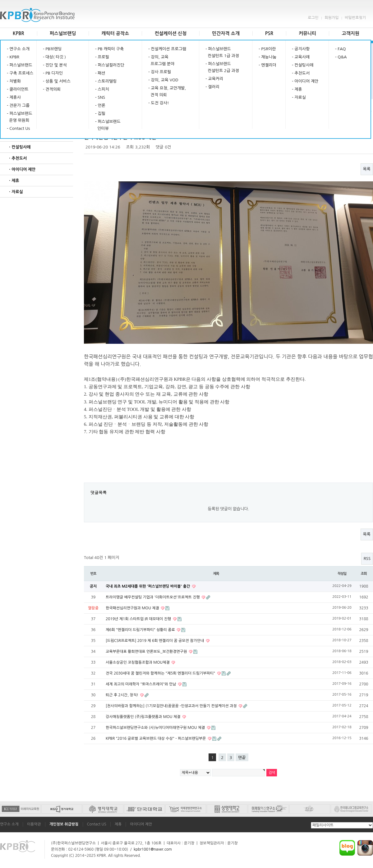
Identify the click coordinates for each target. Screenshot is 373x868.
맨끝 (242, 758)
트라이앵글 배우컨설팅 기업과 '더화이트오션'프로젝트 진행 (153, 597)
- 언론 (100, 105)
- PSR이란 (267, 49)
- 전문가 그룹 (18, 105)
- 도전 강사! (159, 103)
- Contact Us (18, 128)
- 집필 (100, 114)
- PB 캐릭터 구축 (109, 49)
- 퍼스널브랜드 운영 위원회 (20, 117)
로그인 (313, 18)
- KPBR (13, 57)
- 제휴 (297, 89)
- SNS (100, 97)
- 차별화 (14, 81)
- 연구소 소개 (18, 49)
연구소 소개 (9, 824)
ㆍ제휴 (14, 181)
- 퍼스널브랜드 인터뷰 (108, 125)
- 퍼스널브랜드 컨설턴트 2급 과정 (222, 67)
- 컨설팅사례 (303, 65)
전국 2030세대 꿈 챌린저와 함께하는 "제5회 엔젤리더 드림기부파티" (161, 673)
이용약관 (34, 824)
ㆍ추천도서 (17, 158)
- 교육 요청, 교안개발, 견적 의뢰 (167, 91)
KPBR (18, 33)
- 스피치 (102, 89)
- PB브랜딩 (52, 49)
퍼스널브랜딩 (63, 33)
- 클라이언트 (18, 89)
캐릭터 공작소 (115, 33)
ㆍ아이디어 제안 (22, 169)
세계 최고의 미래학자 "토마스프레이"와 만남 (141, 684)
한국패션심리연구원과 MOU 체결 (133, 608)
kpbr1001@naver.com (153, 849)
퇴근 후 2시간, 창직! (122, 695)
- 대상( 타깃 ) (54, 57)
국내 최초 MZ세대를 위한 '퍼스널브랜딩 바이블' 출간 (148, 586)
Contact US (97, 824)
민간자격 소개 (226, 33)
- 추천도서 (301, 73)
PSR (269, 33)
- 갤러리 (212, 87)
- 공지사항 (301, 49)
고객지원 (350, 33)
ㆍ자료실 (15, 192)
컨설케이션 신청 (170, 33)
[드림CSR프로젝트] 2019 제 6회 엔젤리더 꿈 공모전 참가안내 (155, 641)
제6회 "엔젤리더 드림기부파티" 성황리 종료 (141, 630)
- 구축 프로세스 (20, 73)
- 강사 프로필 (160, 72)
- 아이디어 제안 (305, 81)
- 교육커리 (214, 79)
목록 (367, 169)
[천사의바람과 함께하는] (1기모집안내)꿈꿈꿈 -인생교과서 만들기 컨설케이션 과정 (172, 706)
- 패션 (100, 73)
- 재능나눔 (267, 57)
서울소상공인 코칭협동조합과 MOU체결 (138, 662)
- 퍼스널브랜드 (20, 65)
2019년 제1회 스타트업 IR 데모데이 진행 (139, 619)
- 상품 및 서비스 (57, 81)
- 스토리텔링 (106, 81)
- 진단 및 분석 (55, 65)
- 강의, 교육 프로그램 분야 (161, 60)
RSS (367, 559)
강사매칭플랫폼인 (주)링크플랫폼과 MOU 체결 (144, 717)
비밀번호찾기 (355, 18)
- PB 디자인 (53, 73)
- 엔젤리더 (267, 65)
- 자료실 (299, 97)
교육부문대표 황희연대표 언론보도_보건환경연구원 (147, 652)
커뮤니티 (307, 33)
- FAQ (341, 49)
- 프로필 (102, 57)
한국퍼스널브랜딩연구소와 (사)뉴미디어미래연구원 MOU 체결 (156, 728)
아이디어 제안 (141, 824)
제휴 (118, 824)
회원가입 (332, 18)
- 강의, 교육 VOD (163, 80)
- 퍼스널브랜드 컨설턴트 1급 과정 (222, 52)
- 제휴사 (14, 97)
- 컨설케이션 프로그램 (167, 49)
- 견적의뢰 (52, 89)
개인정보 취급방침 (64, 824)
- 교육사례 (301, 57)
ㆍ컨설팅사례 (19, 147)
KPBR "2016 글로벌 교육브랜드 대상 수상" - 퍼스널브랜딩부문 (156, 738)
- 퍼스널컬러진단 (110, 65)
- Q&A (341, 57)
